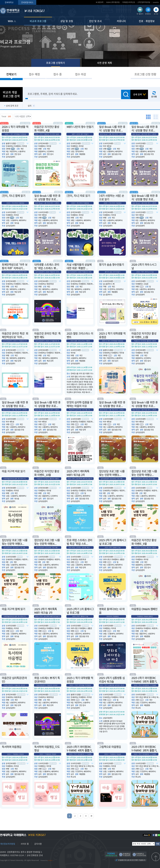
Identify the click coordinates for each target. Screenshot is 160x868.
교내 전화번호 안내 (35, 855)
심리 (30, 106)
